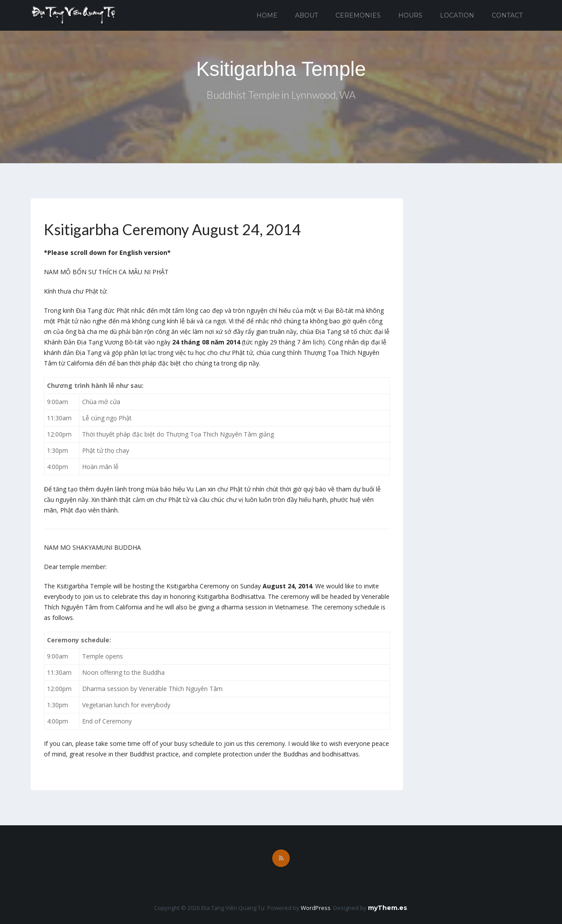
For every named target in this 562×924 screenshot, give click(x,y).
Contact (507, 15)
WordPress (316, 908)
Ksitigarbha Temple (281, 69)
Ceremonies (358, 15)
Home (267, 15)
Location (457, 15)
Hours (410, 15)
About (306, 15)
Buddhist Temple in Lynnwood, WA (281, 96)
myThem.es (387, 908)
